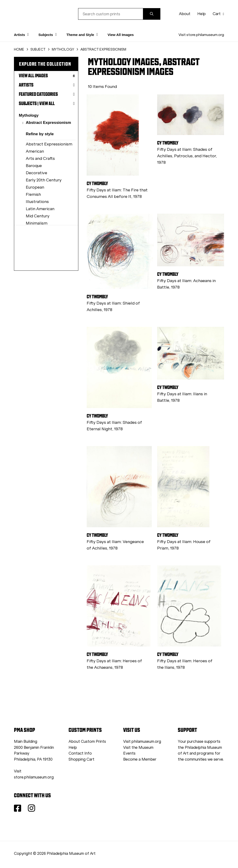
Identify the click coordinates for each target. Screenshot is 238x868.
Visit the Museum (138, 747)
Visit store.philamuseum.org (201, 35)
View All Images (121, 35)
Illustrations (37, 202)
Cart (218, 14)
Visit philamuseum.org (142, 741)
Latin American (40, 209)
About (185, 14)
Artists (47, 85)
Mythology (29, 115)
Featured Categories (47, 94)
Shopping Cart (81, 759)
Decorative (36, 173)
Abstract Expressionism (48, 123)
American (35, 151)
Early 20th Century (44, 180)
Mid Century (38, 216)
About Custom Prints (87, 741)
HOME (19, 49)
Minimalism (37, 223)
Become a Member (140, 759)
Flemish (33, 194)
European (35, 187)
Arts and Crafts (40, 158)
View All (47, 103)
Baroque (34, 166)
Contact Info (80, 753)
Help (202, 14)
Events (129, 753)
